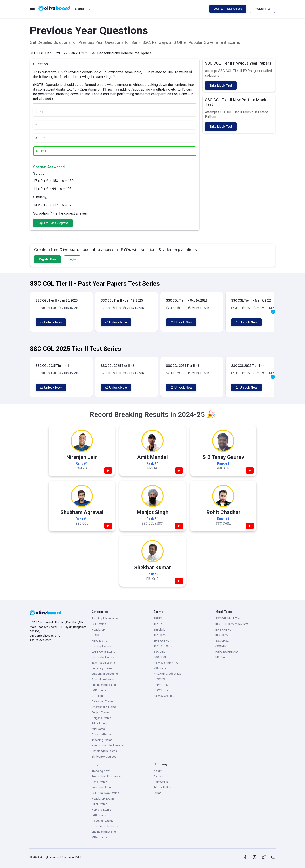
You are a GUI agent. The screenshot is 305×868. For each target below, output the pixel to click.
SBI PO (158, 618)
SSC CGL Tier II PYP (46, 53)
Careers (158, 776)
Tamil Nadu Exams (103, 663)
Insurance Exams (102, 787)
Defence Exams (102, 734)
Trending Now (101, 771)
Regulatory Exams (103, 799)
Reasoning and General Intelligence (124, 53)
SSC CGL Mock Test (228, 618)
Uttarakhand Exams (104, 707)
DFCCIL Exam (162, 690)
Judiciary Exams (102, 668)
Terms (157, 793)
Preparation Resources (106, 776)
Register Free (262, 9)
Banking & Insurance (105, 618)
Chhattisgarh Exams (104, 751)
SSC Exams (99, 624)
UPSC (95, 635)
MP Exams (98, 729)
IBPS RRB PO (162, 641)
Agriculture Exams (103, 679)
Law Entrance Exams (105, 674)
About (158, 771)
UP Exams (98, 696)
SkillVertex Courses (104, 757)
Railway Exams (101, 646)
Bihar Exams (99, 723)
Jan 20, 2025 (79, 53)
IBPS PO (159, 624)
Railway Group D (164, 696)
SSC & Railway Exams (105, 793)
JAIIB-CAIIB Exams (103, 652)
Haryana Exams (101, 718)
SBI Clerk (159, 630)
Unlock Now (51, 322)
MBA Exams (99, 641)
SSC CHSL (160, 657)
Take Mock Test (221, 85)
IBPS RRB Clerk (163, 646)
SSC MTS (221, 646)
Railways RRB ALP (227, 652)
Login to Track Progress (228, 9)
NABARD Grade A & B (167, 674)
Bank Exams (99, 782)
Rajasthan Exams (103, 701)
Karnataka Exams (103, 657)
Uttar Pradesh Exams (105, 826)
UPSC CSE (160, 679)
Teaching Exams (102, 740)
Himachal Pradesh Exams (108, 745)
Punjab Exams (101, 712)
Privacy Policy (162, 787)
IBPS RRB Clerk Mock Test (232, 624)
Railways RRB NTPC (166, 663)
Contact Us (161, 782)
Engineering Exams (104, 685)
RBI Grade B (161, 668)
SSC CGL (159, 652)
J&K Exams (99, 690)
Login (72, 259)
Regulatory (99, 630)
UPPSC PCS (161, 685)
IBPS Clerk (160, 635)
